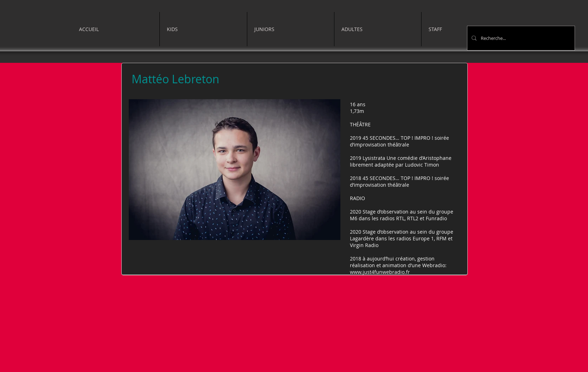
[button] (203, 29)
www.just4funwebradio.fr (380, 272)
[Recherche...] (520, 38)
